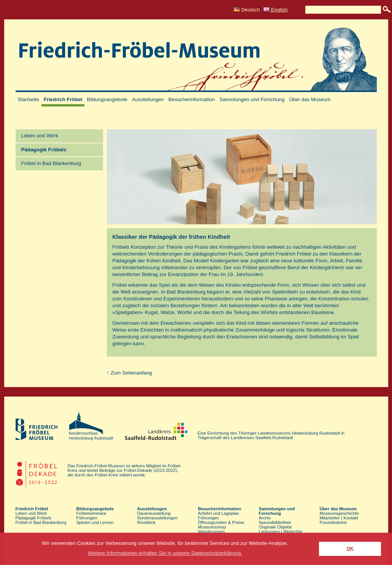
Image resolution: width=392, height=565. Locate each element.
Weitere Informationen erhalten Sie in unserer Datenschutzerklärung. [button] (165, 553)
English (275, 10)
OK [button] (350, 549)
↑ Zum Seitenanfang (129, 373)
